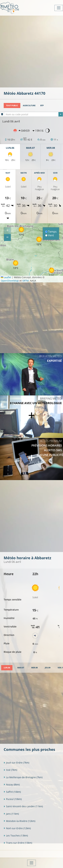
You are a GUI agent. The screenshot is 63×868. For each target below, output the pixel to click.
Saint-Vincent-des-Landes (23, 806)
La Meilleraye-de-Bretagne (23, 777)
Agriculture (29, 105)
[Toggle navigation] (59, 8)
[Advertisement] (32, 51)
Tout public (12, 105)
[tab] (7, 668)
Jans (11, 814)
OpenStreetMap (10, 281)
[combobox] (34, 114)
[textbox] (34, 114)
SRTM (26, 281)
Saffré (12, 792)
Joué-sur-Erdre (16, 763)
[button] (21, 231)
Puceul (13, 799)
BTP (42, 105)
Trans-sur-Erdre (18, 843)
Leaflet (6, 277)
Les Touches (16, 836)
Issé (10, 770)
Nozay (12, 785)
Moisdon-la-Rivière (19, 821)
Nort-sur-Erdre (17, 828)
